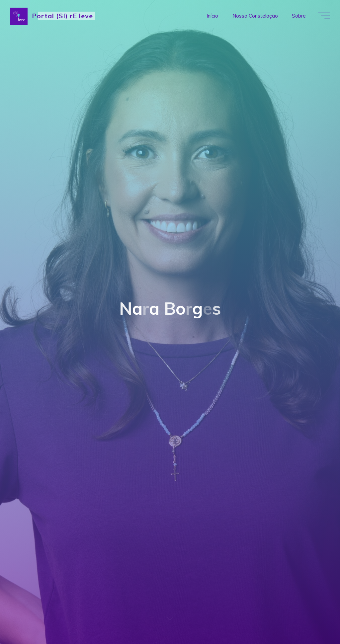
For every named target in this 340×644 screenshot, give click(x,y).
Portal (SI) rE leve (62, 16)
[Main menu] (324, 16)
